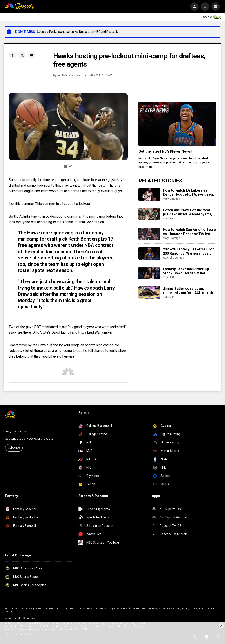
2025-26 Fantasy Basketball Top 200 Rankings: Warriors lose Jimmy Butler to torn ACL (189, 251)
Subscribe (14, 448)
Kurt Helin (63, 75)
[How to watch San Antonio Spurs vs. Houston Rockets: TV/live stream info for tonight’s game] (149, 234)
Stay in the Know (16, 431)
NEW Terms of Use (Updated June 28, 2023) (139, 608)
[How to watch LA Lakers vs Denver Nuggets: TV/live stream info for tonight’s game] (149, 194)
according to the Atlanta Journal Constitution (70, 222)
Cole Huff (169, 277)
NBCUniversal (29, 618)
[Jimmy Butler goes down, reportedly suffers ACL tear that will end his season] (149, 293)
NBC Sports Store (87, 608)
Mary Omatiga (171, 199)
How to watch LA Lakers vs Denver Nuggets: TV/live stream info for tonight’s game (190, 192)
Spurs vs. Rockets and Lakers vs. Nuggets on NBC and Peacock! (78, 32)
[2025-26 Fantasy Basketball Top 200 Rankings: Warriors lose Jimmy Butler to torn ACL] (149, 253)
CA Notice (198, 608)
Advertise (27, 608)
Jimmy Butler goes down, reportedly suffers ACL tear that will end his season (190, 291)
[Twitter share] (22, 55)
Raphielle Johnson (174, 258)
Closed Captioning (57, 608)
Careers (39, 608)
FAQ (72, 608)
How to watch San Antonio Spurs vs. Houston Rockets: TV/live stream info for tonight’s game (189, 232)
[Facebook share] (12, 55)
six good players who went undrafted (97, 327)
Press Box (105, 608)
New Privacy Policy (178, 608)
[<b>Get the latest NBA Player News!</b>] (177, 124)
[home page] (20, 7)
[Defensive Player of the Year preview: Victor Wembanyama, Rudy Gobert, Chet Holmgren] (149, 214)
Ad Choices (12, 608)
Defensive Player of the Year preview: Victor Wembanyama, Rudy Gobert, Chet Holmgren (188, 212)
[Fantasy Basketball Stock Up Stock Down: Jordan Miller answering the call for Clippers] (149, 273)
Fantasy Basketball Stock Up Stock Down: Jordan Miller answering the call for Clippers (188, 271)
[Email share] (32, 55)
